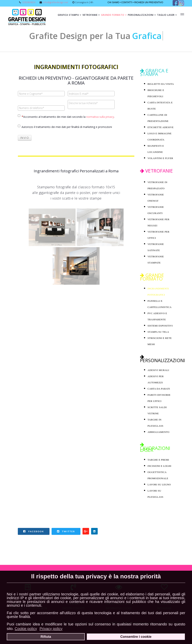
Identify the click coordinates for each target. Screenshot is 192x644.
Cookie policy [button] (26, 629)
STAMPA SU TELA (158, 332)
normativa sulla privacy (100, 117)
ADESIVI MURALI (158, 370)
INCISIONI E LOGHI (159, 466)
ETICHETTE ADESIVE (161, 127)
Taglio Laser (166, 15)
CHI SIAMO (113, 2)
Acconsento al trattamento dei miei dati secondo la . (66, 117)
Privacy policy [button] (51, 629)
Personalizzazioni (141, 15)
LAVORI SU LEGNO (159, 485)
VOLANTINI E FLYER (160, 158)
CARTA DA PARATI (159, 389)
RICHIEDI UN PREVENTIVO (149, 2)
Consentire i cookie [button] (136, 637)
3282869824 (29, 2)
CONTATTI (127, 2)
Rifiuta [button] (46, 637)
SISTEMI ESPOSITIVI (160, 326)
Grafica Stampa (68, 15)
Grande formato (113, 15)
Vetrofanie (90, 15)
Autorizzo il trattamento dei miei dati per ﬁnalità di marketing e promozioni (65, 127)
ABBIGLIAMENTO (159, 432)
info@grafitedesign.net (56, 2)
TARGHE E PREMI (158, 460)
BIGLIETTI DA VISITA (161, 84)
